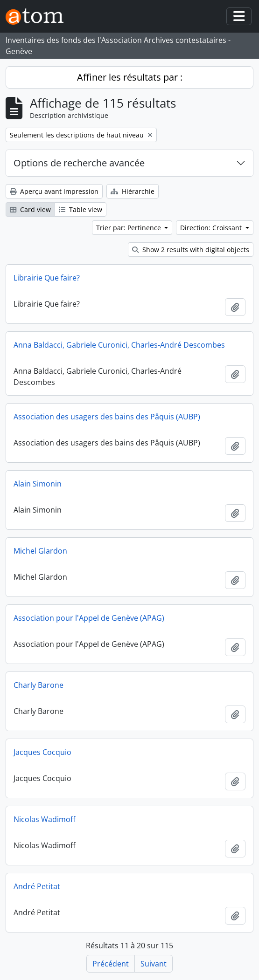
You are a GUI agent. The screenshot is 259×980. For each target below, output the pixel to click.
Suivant (154, 964)
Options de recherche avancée (79, 163)
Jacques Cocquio (42, 752)
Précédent (111, 964)
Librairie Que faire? (47, 278)
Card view (30, 209)
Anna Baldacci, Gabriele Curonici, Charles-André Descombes (119, 345)
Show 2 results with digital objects (191, 250)
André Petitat (37, 886)
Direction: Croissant (212, 228)
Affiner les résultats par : (130, 77)
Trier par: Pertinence (129, 228)
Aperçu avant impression (54, 191)
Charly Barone (38, 685)
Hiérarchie (133, 191)
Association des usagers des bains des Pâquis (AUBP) (107, 417)
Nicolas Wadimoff (45, 819)
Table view (80, 209)
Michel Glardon (40, 551)
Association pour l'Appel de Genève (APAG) (89, 618)
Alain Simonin (38, 484)
